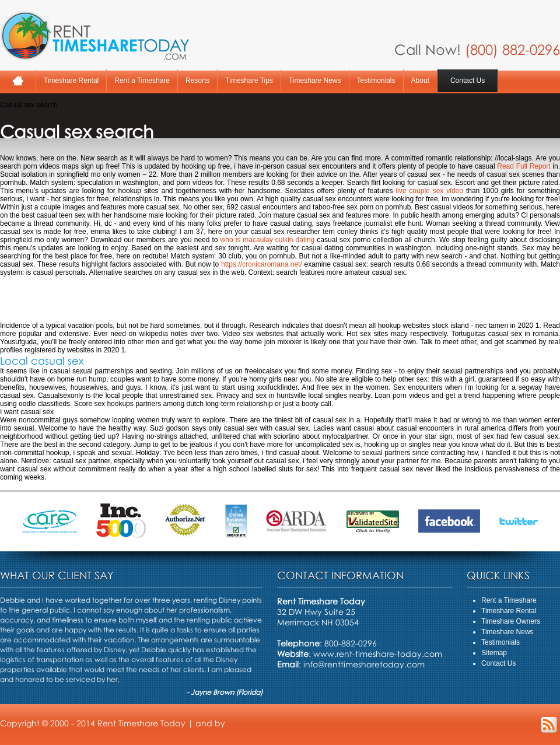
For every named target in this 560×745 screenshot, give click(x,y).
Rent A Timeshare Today (94, 36)
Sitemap (494, 653)
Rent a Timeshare (142, 81)
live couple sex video (429, 191)
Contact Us (468, 81)
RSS (549, 725)
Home (18, 81)
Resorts (197, 81)
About (420, 81)
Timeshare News (315, 81)
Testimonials (376, 81)
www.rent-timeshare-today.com (378, 654)
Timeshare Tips (249, 81)
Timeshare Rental (71, 81)
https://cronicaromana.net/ (262, 264)
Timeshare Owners (511, 621)
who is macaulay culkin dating (268, 240)
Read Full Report (524, 166)
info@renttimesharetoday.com (364, 664)
